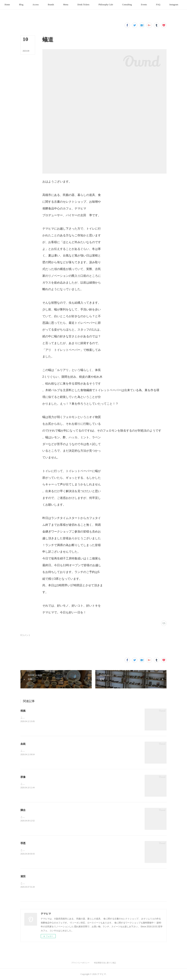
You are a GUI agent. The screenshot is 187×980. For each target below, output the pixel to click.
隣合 (23, 810)
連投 (23, 876)
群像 (23, 777)
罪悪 (23, 843)
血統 (23, 744)
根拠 (23, 711)
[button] (16, 5)
